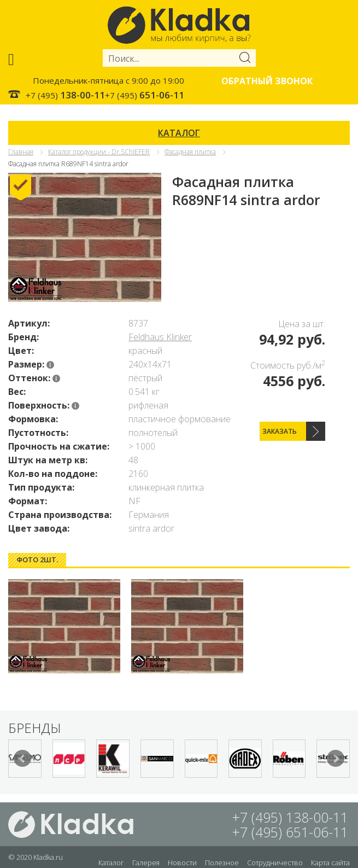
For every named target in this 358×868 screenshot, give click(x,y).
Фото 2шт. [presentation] (37, 560)
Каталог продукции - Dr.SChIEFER (99, 152)
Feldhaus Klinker (160, 337)
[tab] (37, 560)
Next (336, 759)
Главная (21, 152)
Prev (22, 759)
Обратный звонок (267, 81)
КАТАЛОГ (179, 133)
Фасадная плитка (190, 152)
